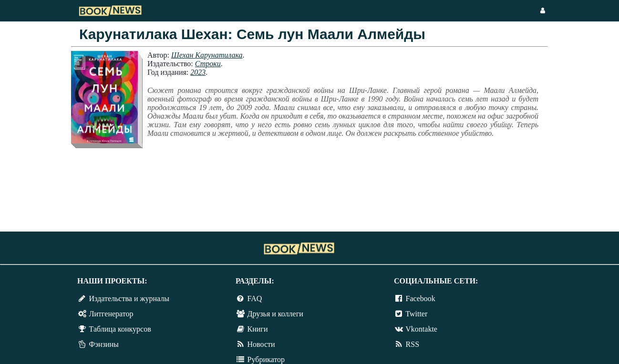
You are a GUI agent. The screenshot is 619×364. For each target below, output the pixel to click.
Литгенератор (111, 314)
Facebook (421, 298)
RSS (413, 344)
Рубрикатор (266, 359)
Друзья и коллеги (275, 314)
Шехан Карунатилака (207, 55)
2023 (198, 72)
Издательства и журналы (129, 298)
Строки (208, 64)
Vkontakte (421, 329)
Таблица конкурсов (120, 329)
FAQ (255, 298)
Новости (261, 344)
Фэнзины (104, 344)
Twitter (416, 314)
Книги (258, 329)
